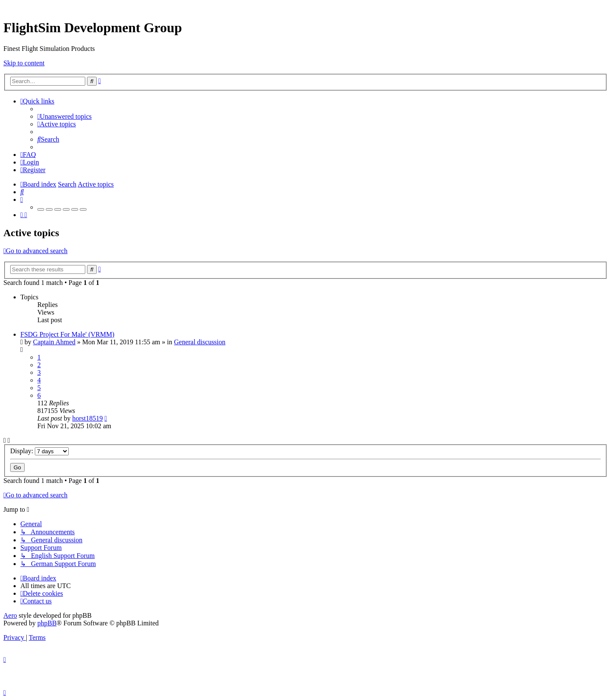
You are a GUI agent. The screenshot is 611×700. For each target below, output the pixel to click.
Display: (39, 451)
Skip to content (24, 63)
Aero (10, 615)
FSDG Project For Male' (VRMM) (67, 334)
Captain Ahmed (54, 342)
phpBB (47, 623)
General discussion (200, 342)
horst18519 (87, 418)
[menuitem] (64, 116)
